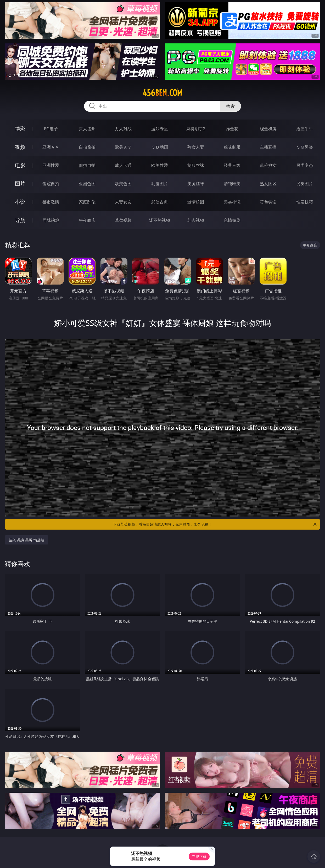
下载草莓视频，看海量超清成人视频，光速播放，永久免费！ (215, 524)
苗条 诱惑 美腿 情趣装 (27, 540)
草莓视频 (123, 220)
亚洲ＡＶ (51, 147)
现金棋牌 (268, 129)
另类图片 (305, 184)
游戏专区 (160, 129)
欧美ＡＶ (123, 147)
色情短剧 (232, 220)
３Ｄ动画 (160, 147)
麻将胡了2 (196, 129)
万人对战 (123, 129)
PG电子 (51, 129)
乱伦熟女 (268, 165)
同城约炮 (51, 220)
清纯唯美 (232, 184)
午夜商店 (87, 220)
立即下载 (199, 856)
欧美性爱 (160, 165)
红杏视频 (196, 220)
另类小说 (232, 202)
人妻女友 (123, 202)
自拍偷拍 (87, 147)
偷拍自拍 (87, 165)
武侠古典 (160, 202)
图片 (20, 183)
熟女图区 (268, 184)
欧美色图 (123, 184)
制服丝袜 (196, 165)
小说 (20, 202)
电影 (20, 165)
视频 (20, 147)
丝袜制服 (232, 147)
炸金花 (232, 129)
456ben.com (162, 93)
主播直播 (268, 147)
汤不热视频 (160, 220)
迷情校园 (196, 202)
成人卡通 (123, 165)
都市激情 (51, 202)
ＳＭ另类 (305, 147)
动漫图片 (160, 184)
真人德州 (87, 129)
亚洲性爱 (51, 165)
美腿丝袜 (196, 184)
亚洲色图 (87, 184)
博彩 (20, 129)
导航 (20, 220)
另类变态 (305, 165)
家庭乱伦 (87, 202)
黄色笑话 (268, 202)
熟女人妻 (196, 147)
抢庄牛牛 (305, 129)
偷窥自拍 (51, 184)
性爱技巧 (305, 202)
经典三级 (232, 165)
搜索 (231, 106)
